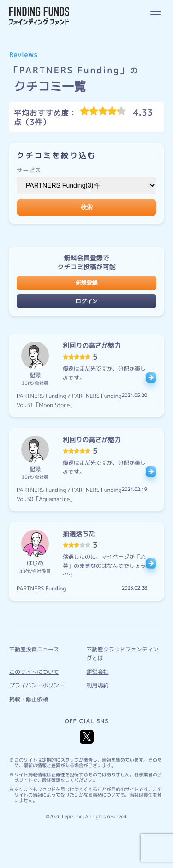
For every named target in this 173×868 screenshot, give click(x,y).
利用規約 (98, 685)
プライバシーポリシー (37, 685)
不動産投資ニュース (34, 649)
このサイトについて (34, 672)
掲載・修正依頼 (29, 699)
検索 (87, 207)
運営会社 (98, 672)
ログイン (86, 301)
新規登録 (86, 283)
